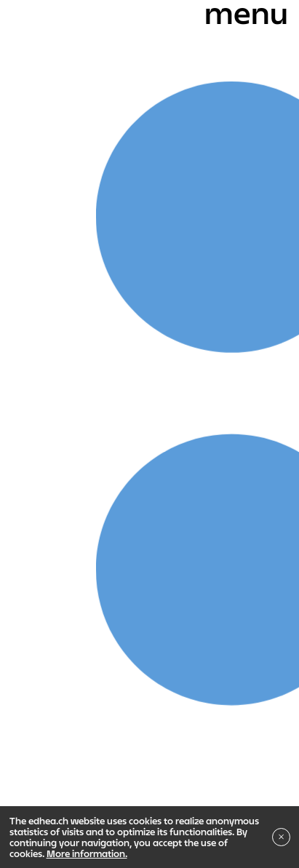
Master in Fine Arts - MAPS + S (94, 595)
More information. (87, 853)
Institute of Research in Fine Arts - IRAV (175, 621)
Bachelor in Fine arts (110, 544)
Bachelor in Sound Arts (77, 570)
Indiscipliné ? (55, 646)
